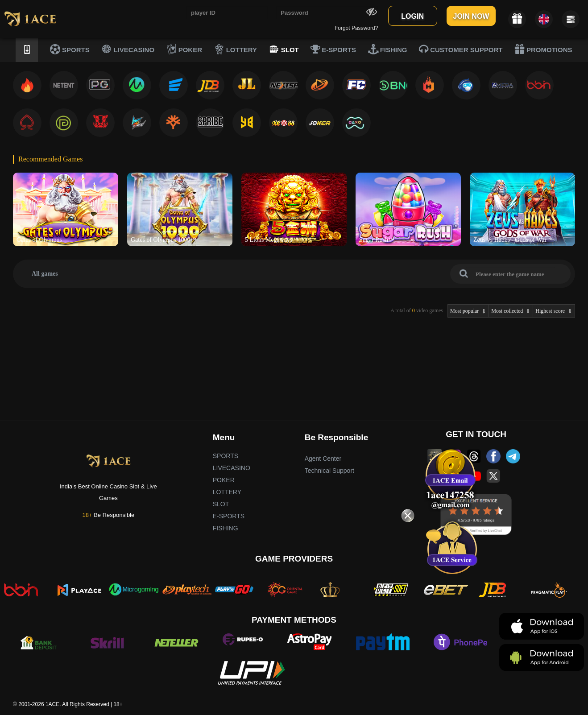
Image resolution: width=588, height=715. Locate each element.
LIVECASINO (128, 49)
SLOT (284, 49)
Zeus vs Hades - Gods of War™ (513, 240)
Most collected (507, 311)
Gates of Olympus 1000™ (164, 240)
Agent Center (323, 459)
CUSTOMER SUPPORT (461, 49)
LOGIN (412, 16)
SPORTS (70, 49)
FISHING (388, 49)
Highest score (550, 311)
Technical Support (329, 471)
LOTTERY (236, 49)
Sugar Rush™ (377, 240)
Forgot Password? (356, 28)
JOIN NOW (471, 16)
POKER (184, 49)
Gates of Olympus (39, 240)
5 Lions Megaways (269, 240)
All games (45, 274)
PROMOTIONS (543, 49)
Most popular (464, 311)
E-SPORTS (333, 49)
